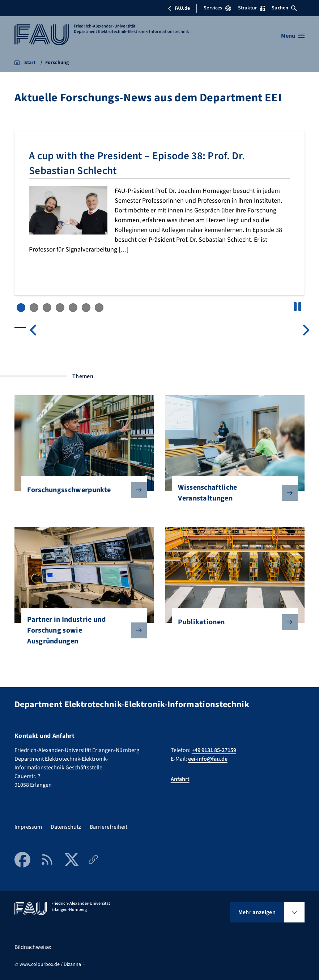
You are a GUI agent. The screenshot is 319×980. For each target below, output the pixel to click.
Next (306, 330)
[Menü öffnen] (293, 36)
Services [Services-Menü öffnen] (217, 8)
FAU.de (179, 8)
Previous (33, 330)
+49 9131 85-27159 (214, 750)
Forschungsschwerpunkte (81, 490)
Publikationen (232, 622)
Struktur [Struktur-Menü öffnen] (251, 8)
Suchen (284, 8)
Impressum (28, 827)
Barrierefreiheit (109, 827)
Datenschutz (66, 827)
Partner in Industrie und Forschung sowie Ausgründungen (81, 630)
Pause (297, 307)
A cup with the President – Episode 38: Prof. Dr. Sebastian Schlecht (146, 163)
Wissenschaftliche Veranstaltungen (232, 493)
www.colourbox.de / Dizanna (50, 964)
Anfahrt (180, 779)
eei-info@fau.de (208, 759)
